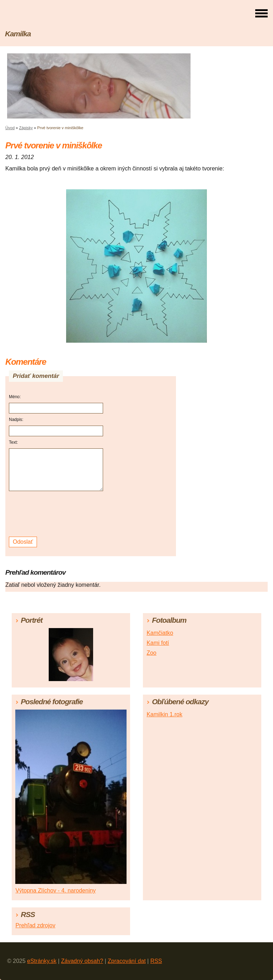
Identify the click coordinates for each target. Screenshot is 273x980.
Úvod (10, 128)
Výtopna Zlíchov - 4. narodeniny (55, 891)
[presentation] (57, 514)
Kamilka (18, 34)
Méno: (15, 397)
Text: (13, 442)
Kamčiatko (160, 633)
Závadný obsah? (82, 961)
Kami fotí (158, 643)
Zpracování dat (127, 961)
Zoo (151, 653)
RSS (156, 961)
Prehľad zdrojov (35, 925)
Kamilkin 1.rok (164, 714)
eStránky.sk (42, 961)
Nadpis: (16, 420)
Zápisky (26, 128)
